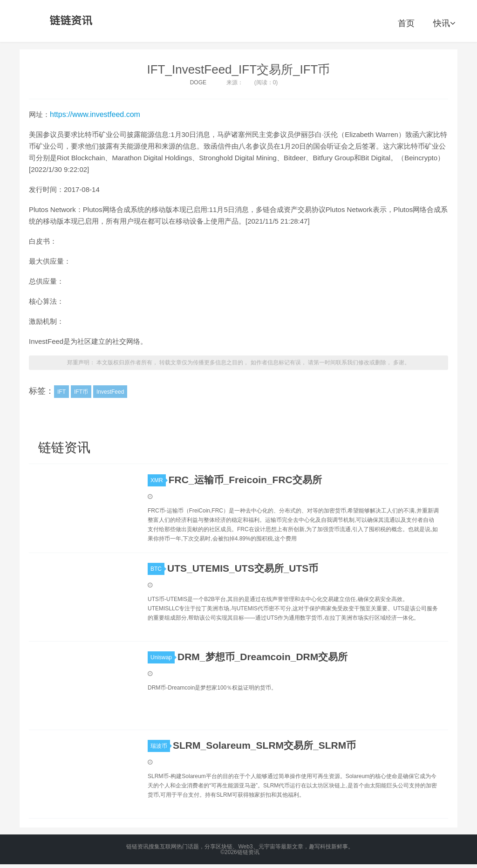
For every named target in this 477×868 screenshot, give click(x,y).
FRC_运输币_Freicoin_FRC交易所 (245, 480)
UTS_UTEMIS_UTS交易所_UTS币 (243, 568)
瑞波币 (160, 746)
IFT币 (81, 392)
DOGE (198, 82)
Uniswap (163, 657)
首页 (406, 23)
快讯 (444, 23)
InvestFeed (110, 392)
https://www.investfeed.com (95, 114)
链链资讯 (69, 21)
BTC (157, 569)
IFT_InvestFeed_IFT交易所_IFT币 (239, 69)
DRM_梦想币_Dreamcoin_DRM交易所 (262, 657)
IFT (61, 392)
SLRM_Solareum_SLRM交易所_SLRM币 (264, 745)
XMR (158, 480)
